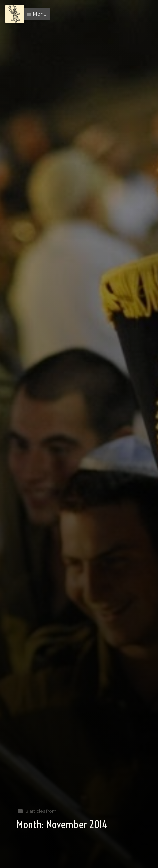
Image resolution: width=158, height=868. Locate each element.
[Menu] (15, 14)
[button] (35, 14)
